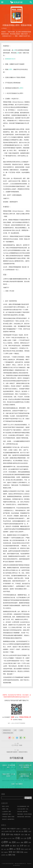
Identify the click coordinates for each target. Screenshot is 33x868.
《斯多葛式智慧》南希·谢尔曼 (24, 817)
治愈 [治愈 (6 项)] (8, 849)
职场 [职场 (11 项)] (22, 852)
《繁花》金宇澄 (5, 806)
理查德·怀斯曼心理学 (8, 733)
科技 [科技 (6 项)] (2, 852)
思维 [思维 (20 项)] (14, 842)
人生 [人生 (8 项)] (29, 829)
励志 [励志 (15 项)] (26, 831)
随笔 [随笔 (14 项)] (10, 855)
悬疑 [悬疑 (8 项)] (22, 842)
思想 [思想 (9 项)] (10, 842)
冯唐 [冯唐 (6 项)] (17, 831)
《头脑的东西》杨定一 (7, 814)
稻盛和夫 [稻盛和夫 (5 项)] (6, 852)
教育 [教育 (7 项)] (11, 846)
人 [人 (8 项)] (21, 829)
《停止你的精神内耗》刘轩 (23, 806)
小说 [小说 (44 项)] (17, 838)
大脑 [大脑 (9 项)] (26, 835)
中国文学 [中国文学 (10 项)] (13, 829)
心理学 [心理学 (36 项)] (5, 842)
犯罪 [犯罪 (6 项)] (15, 849)
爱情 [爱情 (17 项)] (11, 849)
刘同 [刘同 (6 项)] (20, 831)
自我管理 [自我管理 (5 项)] (3, 855)
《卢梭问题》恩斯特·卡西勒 (8, 817)
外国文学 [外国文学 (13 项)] (17, 835)
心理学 (10, 69)
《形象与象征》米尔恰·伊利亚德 (24, 814)
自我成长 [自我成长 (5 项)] (26, 852)
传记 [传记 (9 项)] (11, 831)
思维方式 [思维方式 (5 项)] (18, 843)
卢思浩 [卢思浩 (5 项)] (30, 831)
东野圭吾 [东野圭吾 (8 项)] (4, 829)
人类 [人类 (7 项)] (2, 831)
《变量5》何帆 (5, 809)
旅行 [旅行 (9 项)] (25, 846)
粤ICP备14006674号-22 (20, 864)
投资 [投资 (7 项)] (30, 842)
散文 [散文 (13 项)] (14, 846)
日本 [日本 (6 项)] (29, 846)
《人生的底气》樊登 (6, 812)
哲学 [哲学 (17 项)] (8, 834)
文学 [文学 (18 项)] (22, 846)
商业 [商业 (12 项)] (12, 835)
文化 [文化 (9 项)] (18, 846)
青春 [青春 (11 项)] (14, 855)
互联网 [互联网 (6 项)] (18, 829)
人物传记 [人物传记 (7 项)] (25, 829)
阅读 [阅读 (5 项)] (7, 855)
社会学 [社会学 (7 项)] (26, 849)
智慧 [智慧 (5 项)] (2, 849)
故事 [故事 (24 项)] (7, 846)
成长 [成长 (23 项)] (26, 842)
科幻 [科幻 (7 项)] (30, 849)
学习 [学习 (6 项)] (10, 839)
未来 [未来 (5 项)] (5, 849)
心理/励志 (4, 28)
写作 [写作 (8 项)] (14, 831)
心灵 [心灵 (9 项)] (25, 838)
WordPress (17, 865)
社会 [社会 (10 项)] (22, 849)
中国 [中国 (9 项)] (8, 829)
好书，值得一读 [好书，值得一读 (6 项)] (5, 839)
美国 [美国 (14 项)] (18, 852)
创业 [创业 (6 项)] (22, 831)
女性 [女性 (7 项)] (29, 835)
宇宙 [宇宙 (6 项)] (13, 839)
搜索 (3, 794)
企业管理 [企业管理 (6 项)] (6, 831)
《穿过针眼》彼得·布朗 (22, 812)
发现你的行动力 (10, 59)
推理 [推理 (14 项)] (3, 846)
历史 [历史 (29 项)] (3, 834)
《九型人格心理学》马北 (22, 809)
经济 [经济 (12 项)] (14, 852)
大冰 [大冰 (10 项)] (22, 835)
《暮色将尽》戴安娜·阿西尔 (8, 819)
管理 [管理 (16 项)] (10, 852)
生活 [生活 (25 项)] (18, 849)
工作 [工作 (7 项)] (22, 838)
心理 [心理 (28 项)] (29, 838)
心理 (14, 50)
